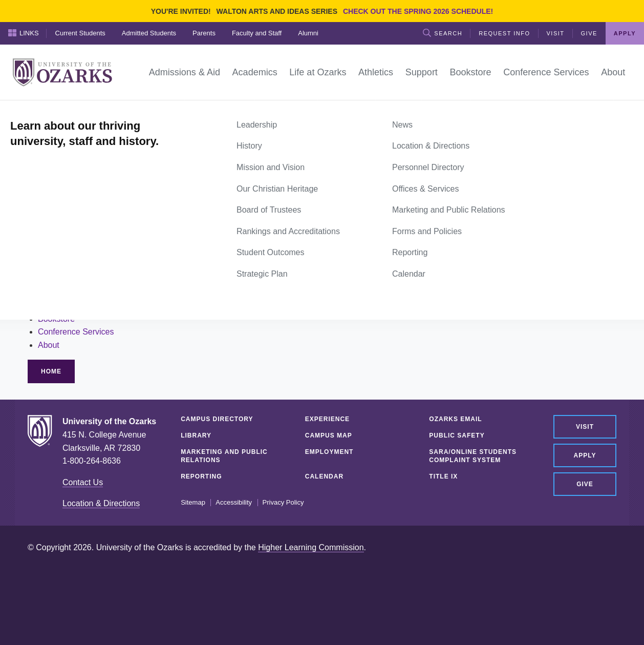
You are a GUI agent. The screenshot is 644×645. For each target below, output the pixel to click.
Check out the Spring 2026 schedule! (418, 11)
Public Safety (457, 435)
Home (39, 112)
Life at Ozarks (63, 279)
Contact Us (83, 482)
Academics (58, 266)
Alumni (308, 33)
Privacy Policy (283, 503)
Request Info (504, 33)
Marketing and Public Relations (224, 456)
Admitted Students (149, 33)
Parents (204, 33)
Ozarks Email (455, 419)
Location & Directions (101, 503)
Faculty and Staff (257, 33)
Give (589, 33)
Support (52, 306)
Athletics (53, 292)
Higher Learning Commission (311, 547)
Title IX (443, 476)
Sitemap (193, 503)
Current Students (80, 33)
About (49, 345)
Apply (625, 33)
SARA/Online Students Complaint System (473, 456)
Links (24, 33)
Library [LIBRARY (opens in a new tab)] (196, 435)
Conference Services (76, 332)
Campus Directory (217, 419)
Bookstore (56, 319)
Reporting (201, 476)
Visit (556, 33)
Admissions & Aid (70, 253)
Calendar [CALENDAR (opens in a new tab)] (324, 476)
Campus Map (329, 435)
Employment (329, 452)
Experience (327, 419)
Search (443, 33)
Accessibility (234, 503)
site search (104, 232)
